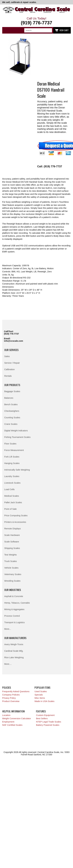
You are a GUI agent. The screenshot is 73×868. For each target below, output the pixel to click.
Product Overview (11, 701)
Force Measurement (14, 450)
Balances (9, 398)
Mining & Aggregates (14, 609)
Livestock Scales (12, 483)
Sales (7, 356)
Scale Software (12, 542)
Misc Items (40, 698)
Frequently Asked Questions (16, 691)
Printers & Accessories (15, 522)
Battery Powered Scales (48, 725)
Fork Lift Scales (12, 457)
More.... (8, 664)
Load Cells (9, 489)
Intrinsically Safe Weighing (17, 470)
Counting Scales (12, 418)
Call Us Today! (37, 21)
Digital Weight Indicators (16, 431)
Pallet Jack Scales (13, 502)
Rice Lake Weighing (14, 657)
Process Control (12, 616)
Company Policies (11, 695)
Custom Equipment (45, 715)
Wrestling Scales (12, 581)
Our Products (12, 385)
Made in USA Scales (44, 701)
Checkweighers (12, 411)
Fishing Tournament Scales (17, 437)
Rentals (8, 376)
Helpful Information (13, 711)
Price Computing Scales (16, 516)
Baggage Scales (12, 391)
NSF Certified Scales (12, 725)
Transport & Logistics (14, 622)
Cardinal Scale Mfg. (14, 651)
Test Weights (11, 555)
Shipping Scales (12, 548)
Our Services (11, 350)
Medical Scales (12, 496)
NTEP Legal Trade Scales (48, 722)
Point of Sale (10, 509)
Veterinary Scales (13, 574)
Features (41, 711)
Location (6, 715)
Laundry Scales (12, 476)
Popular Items (42, 687)
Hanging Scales (12, 463)
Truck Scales (11, 561)
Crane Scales (11, 424)
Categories (6, 30)
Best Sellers (42, 718)
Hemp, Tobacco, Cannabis (17, 603)
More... (8, 629)
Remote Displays (13, 529)
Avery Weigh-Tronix (14, 644)
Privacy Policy (9, 698)
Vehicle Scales (11, 568)
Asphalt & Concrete (14, 596)
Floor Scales (10, 444)
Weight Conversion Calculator (17, 718)
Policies (7, 687)
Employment (8, 722)
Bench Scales (11, 404)
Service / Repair (12, 363)
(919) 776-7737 (11, 334)
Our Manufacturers (15, 638)
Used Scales (41, 691)
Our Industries (13, 590)
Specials (39, 695)
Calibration (10, 369)
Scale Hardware (12, 535)
